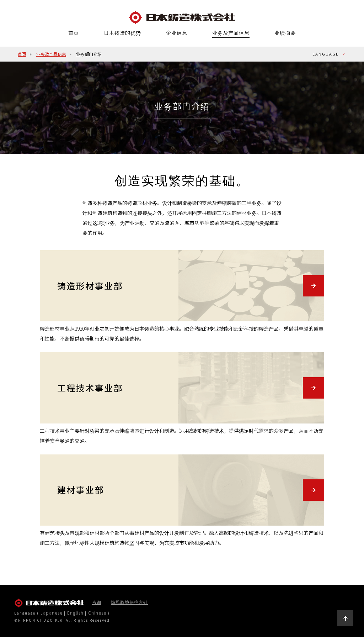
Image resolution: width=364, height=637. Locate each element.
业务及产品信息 (231, 33)
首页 (74, 33)
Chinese (97, 613)
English (75, 613)
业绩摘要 (285, 33)
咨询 (97, 602)
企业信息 (177, 33)
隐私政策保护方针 (129, 602)
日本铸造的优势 (122, 33)
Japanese (52, 613)
